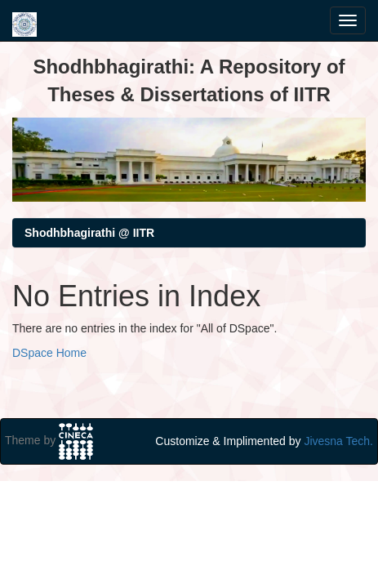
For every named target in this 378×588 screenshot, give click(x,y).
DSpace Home (49, 353)
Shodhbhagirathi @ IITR (89, 233)
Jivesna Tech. (338, 441)
